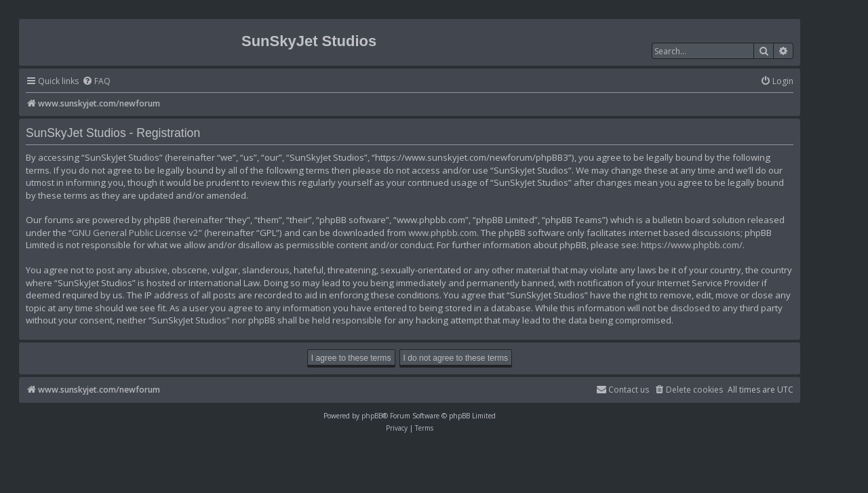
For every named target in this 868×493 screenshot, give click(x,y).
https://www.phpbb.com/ (692, 245)
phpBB (372, 416)
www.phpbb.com (442, 233)
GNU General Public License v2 (135, 233)
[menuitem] (96, 82)
